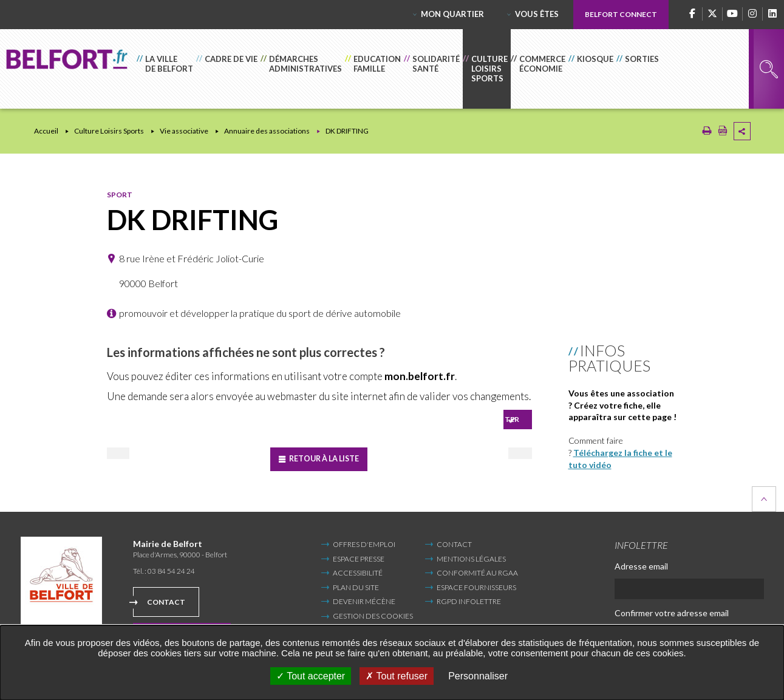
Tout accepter (311, 676)
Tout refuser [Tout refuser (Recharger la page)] (397, 676)
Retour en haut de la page (764, 497)
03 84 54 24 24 (171, 568)
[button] (166, 69)
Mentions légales (471, 556)
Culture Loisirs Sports (109, 131)
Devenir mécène (364, 599)
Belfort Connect (621, 14)
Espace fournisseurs (476, 584)
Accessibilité (358, 570)
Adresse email (641, 563)
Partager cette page (742, 131)
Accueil (46, 131)
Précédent (155, 455)
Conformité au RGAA (477, 570)
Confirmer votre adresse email (672, 610)
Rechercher (769, 69)
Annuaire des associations (267, 131)
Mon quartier (452, 14)
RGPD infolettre (469, 599)
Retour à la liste (326, 456)
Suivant (485, 455)
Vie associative (184, 131)
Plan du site (356, 584)
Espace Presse (359, 556)
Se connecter (490, 418)
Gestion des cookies (373, 613)
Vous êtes (537, 14)
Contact (166, 600)
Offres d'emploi (364, 542)
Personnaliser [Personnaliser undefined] (478, 676)
